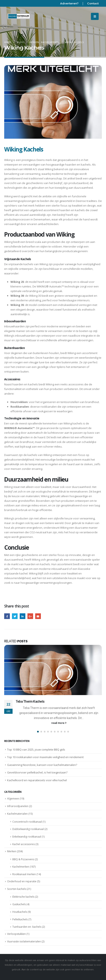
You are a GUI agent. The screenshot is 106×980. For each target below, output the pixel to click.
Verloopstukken (16, 934)
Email (38, 616)
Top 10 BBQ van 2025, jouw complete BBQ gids (36, 749)
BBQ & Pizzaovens (23, 859)
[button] (38, 732)
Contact (93, 3)
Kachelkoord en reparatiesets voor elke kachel (37, 780)
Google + (30, 616)
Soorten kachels (17, 889)
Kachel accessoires (24, 844)
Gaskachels (19, 904)
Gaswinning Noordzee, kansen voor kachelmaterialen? (42, 765)
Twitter (15, 616)
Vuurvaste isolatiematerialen (24, 941)
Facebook (7, 616)
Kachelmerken (21, 867)
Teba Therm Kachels (30, 702)
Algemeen (13, 799)
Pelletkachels (20, 919)
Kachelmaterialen (17, 814)
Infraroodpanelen (18, 806)
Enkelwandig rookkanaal (27, 837)
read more (59, 723)
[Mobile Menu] (95, 16)
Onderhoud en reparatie (22, 881)
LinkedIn (23, 616)
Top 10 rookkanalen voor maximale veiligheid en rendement (45, 757)
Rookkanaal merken (24, 874)
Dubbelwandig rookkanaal (28, 829)
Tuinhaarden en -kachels (27, 927)
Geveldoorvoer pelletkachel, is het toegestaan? (37, 772)
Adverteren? (69, 3)
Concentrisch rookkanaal (27, 822)
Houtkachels (20, 912)
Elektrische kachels (23, 897)
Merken (12, 851)
